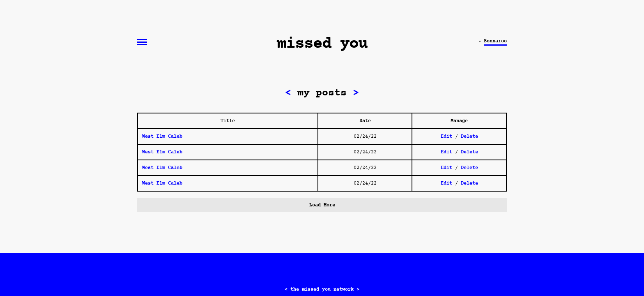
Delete (469, 136)
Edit (446, 136)
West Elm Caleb (162, 136)
